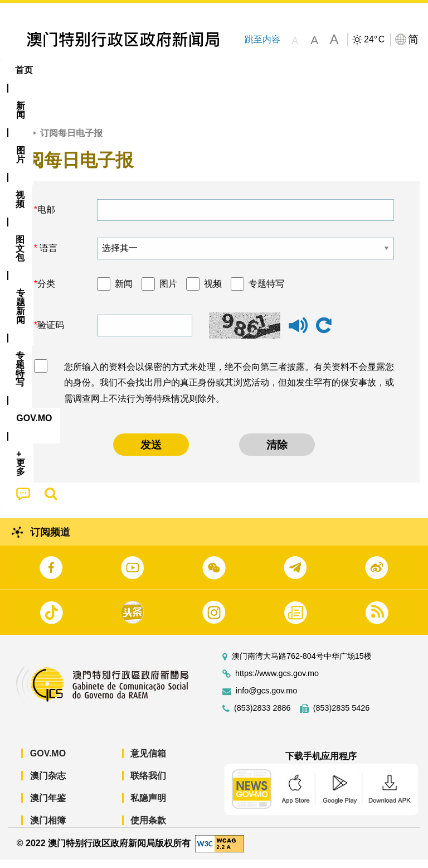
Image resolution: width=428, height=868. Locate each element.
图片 (168, 293)
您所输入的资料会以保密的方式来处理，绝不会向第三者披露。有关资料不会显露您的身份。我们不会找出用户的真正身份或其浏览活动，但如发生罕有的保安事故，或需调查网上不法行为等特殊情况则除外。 (229, 391)
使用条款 (148, 829)
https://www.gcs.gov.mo (277, 683)
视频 (213, 293)
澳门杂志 (48, 785)
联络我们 (148, 785)
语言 (47, 257)
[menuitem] (62, 70)
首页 (17, 142)
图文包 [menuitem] (188, 70)
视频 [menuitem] (144, 70)
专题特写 (266, 293)
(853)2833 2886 (262, 717)
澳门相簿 (48, 829)
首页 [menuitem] (24, 70)
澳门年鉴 (48, 807)
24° (374, 40)
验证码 (51, 334)
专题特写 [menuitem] (298, 70)
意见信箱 (148, 762)
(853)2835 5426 (342, 717)
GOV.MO (48, 762)
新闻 (124, 293)
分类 (46, 293)
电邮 (46, 218)
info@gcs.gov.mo (266, 700)
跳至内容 (262, 39)
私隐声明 (148, 807)
